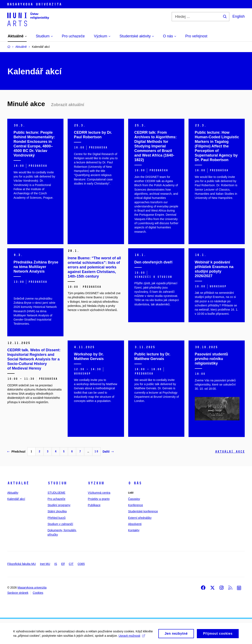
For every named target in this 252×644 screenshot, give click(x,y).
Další (108, 452)
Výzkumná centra (99, 493)
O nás (135, 483)
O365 (81, 564)
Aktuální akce (230, 451)
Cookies (38, 593)
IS (56, 564)
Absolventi (135, 524)
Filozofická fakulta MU (22, 564)
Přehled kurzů (57, 518)
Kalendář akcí (16, 499)
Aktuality (13, 493)
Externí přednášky (140, 518)
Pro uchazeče (57, 499)
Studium (57, 483)
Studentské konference (143, 511)
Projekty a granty (99, 499)
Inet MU (45, 564)
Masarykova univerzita (32, 588)
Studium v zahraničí (60, 524)
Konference (136, 505)
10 (96, 451)
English (239, 16)
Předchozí (16, 452)
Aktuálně (18, 483)
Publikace (94, 505)
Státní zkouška (57, 511)
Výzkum (96, 483)
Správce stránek (18, 593)
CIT (71, 564)
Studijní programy (59, 505)
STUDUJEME (57, 493)
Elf (63, 564)
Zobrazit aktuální (68, 105)
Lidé (131, 493)
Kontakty (134, 530)
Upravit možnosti (28, 636)
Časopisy (134, 499)
